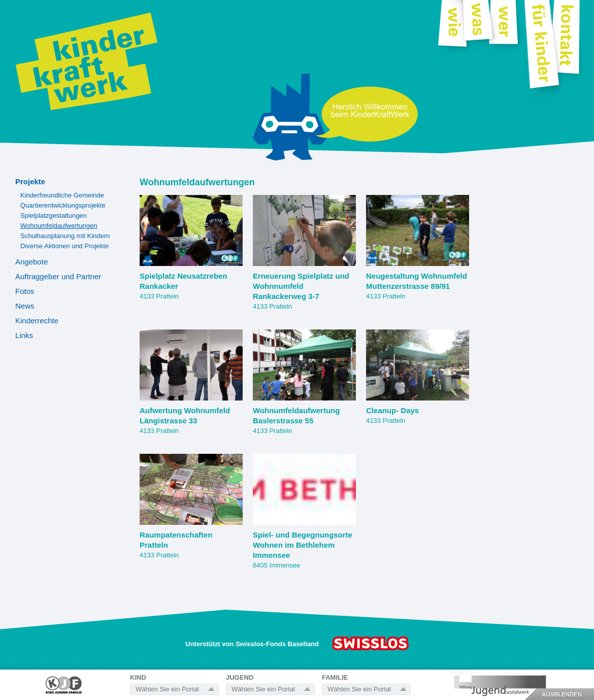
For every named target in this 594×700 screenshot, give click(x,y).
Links (24, 335)
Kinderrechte (37, 321)
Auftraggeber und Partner (58, 276)
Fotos (25, 291)
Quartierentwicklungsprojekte (63, 205)
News (25, 306)
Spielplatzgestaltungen (54, 215)
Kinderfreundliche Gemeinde (62, 195)
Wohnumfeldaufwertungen (59, 226)
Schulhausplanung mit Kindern (65, 236)
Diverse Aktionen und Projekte (64, 246)
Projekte (30, 181)
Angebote (31, 262)
